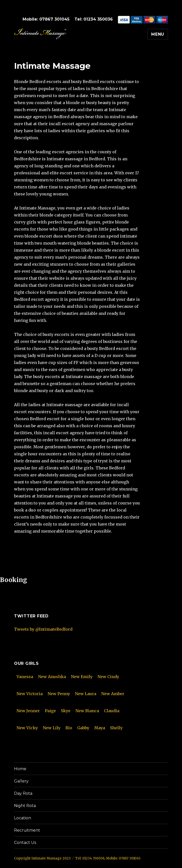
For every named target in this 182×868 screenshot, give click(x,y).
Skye (66, 711)
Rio (69, 728)
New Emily (82, 677)
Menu (158, 34)
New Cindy (108, 677)
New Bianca (87, 711)
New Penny (59, 694)
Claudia (112, 711)
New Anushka (52, 677)
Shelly (116, 728)
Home (20, 769)
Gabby (83, 728)
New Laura (86, 694)
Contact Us (25, 843)
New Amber (113, 694)
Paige (50, 711)
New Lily (52, 728)
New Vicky (27, 728)
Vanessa (25, 677)
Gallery (21, 781)
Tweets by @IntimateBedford (43, 629)
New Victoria (30, 694)
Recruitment (27, 830)
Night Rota (25, 806)
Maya (100, 728)
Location (23, 818)
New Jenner (28, 711)
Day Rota (23, 793)
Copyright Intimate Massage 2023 (42, 858)
